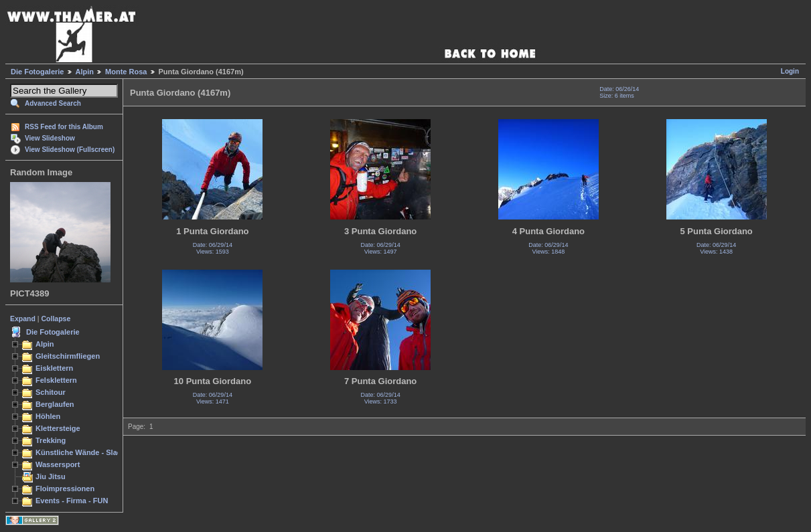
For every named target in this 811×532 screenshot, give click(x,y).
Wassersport (58, 464)
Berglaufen (55, 404)
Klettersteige (58, 428)
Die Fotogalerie (37, 72)
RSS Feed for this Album (64, 127)
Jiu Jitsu (51, 476)
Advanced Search (53, 103)
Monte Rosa (126, 72)
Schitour (51, 392)
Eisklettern (54, 368)
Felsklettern (56, 380)
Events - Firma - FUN (72, 501)
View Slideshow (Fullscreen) (70, 150)
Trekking (51, 440)
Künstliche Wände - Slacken (85, 452)
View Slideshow (50, 138)
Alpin (85, 72)
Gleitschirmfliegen (68, 356)
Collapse (56, 319)
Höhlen (48, 416)
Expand (23, 319)
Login (790, 71)
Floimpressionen (65, 489)
